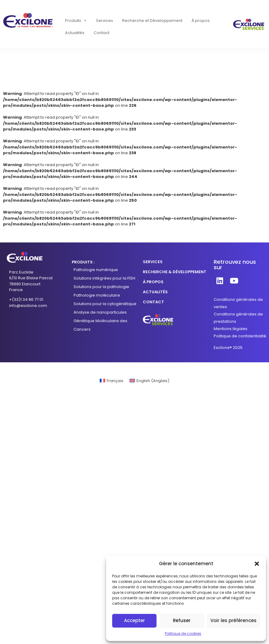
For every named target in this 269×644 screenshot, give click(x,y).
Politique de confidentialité (240, 336)
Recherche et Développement (152, 21)
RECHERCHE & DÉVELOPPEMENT (175, 272)
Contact (102, 33)
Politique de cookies (183, 634)
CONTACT (153, 302)
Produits (76, 21)
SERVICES (153, 262)
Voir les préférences (233, 620)
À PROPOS (153, 282)
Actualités (75, 33)
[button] (257, 564)
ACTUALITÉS (155, 292)
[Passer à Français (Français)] (112, 381)
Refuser (182, 620)
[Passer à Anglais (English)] (149, 381)
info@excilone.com (28, 306)
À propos (201, 21)
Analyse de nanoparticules (100, 312)
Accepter (134, 620)
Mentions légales (231, 329)
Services (105, 21)
